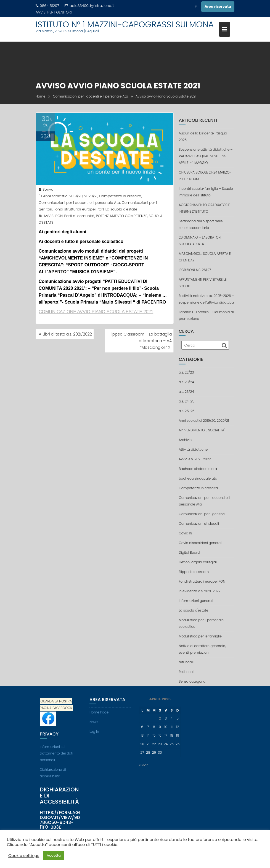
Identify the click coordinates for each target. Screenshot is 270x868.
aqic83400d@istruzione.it (89, 6)
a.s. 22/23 (186, 372)
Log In (94, 732)
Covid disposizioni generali (200, 543)
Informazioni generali (196, 601)
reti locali (186, 662)
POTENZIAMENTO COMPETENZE (121, 216)
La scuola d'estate (121, 209)
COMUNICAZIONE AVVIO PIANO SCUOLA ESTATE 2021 (96, 312)
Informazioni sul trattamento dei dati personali (56, 753)
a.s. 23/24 (186, 382)
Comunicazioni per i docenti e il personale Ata (79, 203)
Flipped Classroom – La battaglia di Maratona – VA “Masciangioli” (140, 341)
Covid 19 (185, 533)
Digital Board (189, 552)
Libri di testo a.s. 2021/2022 (67, 334)
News (94, 722)
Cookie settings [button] (24, 856)
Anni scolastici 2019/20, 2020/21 (70, 196)
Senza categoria (192, 681)
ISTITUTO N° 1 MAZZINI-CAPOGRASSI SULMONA (125, 25)
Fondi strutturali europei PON (79, 209)
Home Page (99, 712)
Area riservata (218, 6)
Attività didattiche (193, 449)
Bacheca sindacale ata (198, 469)
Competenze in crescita (120, 196)
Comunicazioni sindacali (199, 524)
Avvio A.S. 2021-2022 (195, 459)
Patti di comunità (79, 216)
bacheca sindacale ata (198, 478)
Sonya (46, 189)
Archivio (185, 440)
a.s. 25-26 (186, 411)
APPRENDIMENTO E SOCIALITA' (202, 430)
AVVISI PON (53, 216)
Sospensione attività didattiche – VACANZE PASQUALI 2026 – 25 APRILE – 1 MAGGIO (206, 156)
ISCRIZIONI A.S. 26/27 (195, 270)
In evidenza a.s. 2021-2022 (199, 591)
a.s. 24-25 (186, 401)
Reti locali (186, 672)
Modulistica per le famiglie (200, 636)
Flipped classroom (194, 572)
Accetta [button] (54, 855)
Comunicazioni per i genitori (202, 514)
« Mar (143, 765)
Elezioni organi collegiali (198, 562)
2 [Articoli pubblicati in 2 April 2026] (160, 718)
